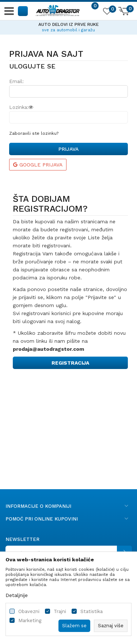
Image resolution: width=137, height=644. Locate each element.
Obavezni (29, 611)
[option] (68, 26)
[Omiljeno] (107, 12)
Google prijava (38, 165)
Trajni (60, 611)
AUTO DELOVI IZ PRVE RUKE (68, 24)
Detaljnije (17, 595)
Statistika (92, 611)
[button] (23, 11)
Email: (16, 81)
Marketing (30, 621)
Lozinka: (21, 107)
